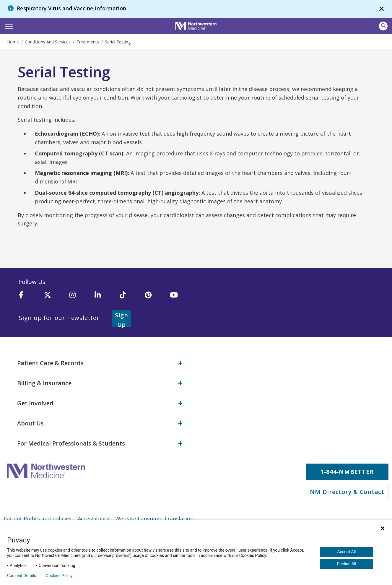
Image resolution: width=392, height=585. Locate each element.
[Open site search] (383, 26)
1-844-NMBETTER (347, 471)
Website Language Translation (154, 517)
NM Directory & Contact (347, 491)
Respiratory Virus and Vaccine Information (71, 8)
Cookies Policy (59, 576)
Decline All (346, 564)
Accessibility (93, 517)
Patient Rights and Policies (38, 517)
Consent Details (22, 576)
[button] (8, 25)
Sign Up (129, 318)
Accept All (346, 552)
